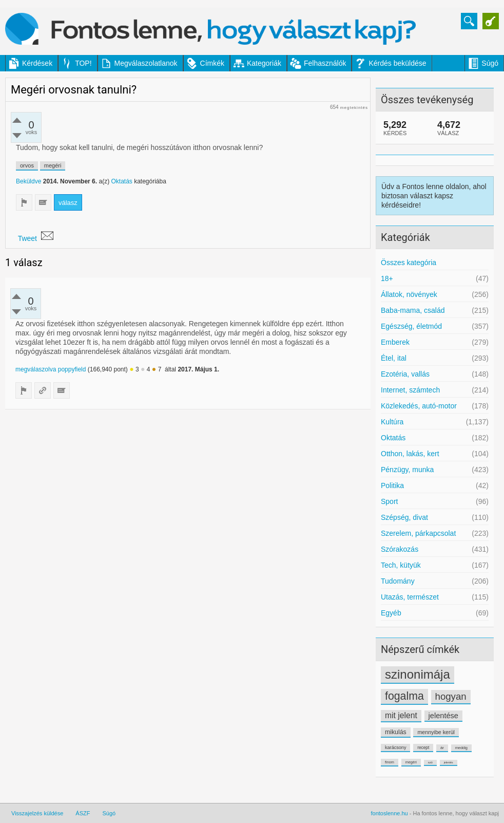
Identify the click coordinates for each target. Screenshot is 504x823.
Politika (392, 485)
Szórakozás (400, 549)
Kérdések (37, 63)
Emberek (395, 342)
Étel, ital (394, 358)
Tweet (27, 238)
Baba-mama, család (413, 310)
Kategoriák (264, 63)
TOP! (83, 63)
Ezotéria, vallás (405, 374)
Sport (389, 501)
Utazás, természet (410, 597)
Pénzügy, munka (407, 470)
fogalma (404, 696)
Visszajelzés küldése (37, 813)
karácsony (395, 747)
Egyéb (391, 613)
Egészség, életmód (411, 326)
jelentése (443, 716)
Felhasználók (325, 63)
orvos (27, 165)
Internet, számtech (410, 390)
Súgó (490, 63)
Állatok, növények (409, 294)
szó (430, 762)
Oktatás (393, 438)
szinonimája (418, 674)
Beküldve (28, 181)
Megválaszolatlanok (146, 63)
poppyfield (72, 369)
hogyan (451, 696)
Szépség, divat (404, 517)
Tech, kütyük (401, 565)
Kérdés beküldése (397, 63)
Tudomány (398, 581)
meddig (461, 748)
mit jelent (401, 715)
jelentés (449, 762)
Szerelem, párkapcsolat (418, 533)
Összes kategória (409, 263)
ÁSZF (83, 813)
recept (423, 747)
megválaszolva (36, 369)
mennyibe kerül (436, 732)
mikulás (396, 732)
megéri (411, 762)
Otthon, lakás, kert (410, 454)
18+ (387, 278)
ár (442, 748)
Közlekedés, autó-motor (419, 406)
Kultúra (392, 422)
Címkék (212, 63)
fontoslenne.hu (390, 813)
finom (390, 762)
